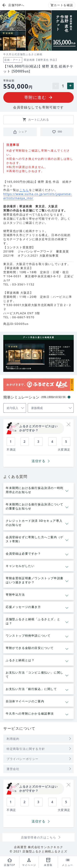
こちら (24, 190)
